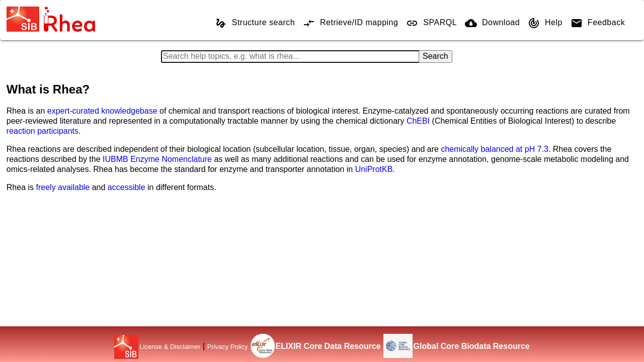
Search (435, 56)
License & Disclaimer (170, 347)
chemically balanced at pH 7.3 (494, 149)
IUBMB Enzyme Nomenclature (157, 159)
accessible (127, 187)
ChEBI (418, 121)
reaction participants (43, 131)
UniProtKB (374, 169)
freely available (63, 187)
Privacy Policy (228, 347)
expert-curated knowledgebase (102, 111)
